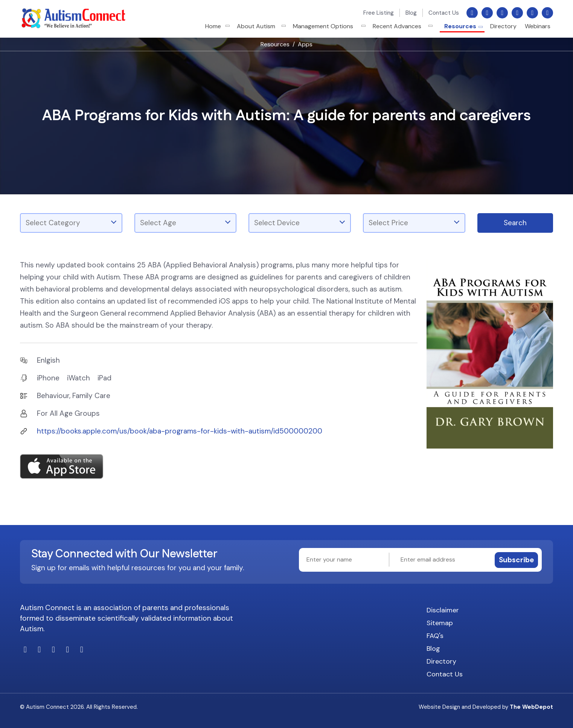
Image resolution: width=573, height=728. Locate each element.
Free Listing (379, 13)
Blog (411, 13)
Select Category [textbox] (53, 223)
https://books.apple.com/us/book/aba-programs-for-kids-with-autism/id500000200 (180, 431)
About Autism (261, 26)
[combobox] (71, 223)
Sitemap (440, 623)
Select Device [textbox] (277, 223)
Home (218, 26)
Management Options (328, 26)
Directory (503, 26)
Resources (460, 26)
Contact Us (444, 13)
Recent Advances (402, 26)
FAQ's (435, 636)
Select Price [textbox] (388, 223)
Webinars (538, 26)
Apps (305, 44)
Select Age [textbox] (158, 223)
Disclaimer (443, 610)
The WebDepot (531, 707)
